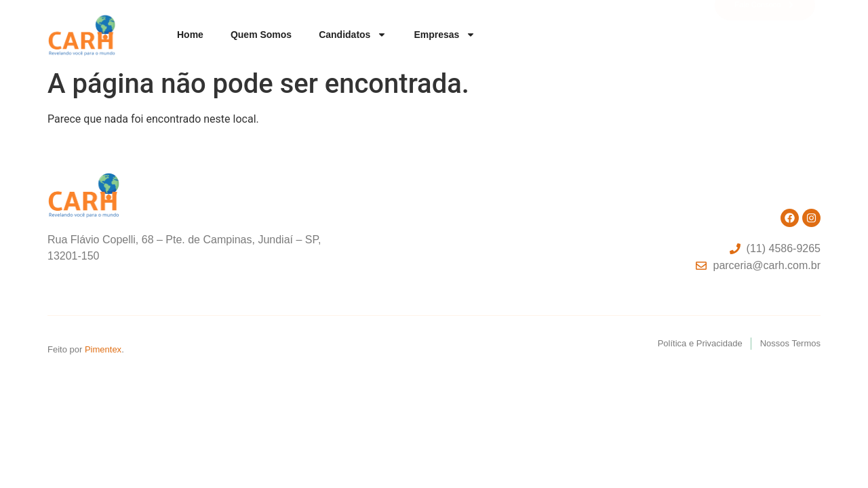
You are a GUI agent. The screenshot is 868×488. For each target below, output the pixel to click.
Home (190, 35)
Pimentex (103, 349)
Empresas (445, 35)
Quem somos (261, 35)
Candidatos (353, 35)
